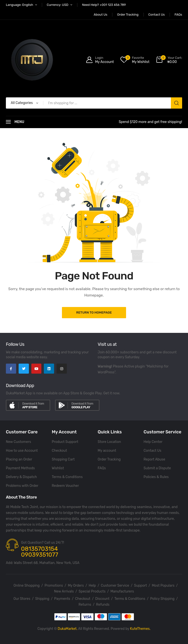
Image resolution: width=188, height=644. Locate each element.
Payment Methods (20, 468)
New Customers (18, 442)
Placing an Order (19, 459)
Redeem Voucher (65, 486)
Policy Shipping (162, 599)
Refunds (103, 605)
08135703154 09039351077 (40, 552)
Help (92, 586)
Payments (62, 599)
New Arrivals (64, 591)
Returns (85, 605)
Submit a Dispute (157, 468)
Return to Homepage (94, 312)
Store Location (109, 442)
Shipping (42, 599)
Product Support (65, 442)
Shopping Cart (63, 459)
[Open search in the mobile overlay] (94, 103)
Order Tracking (109, 459)
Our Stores (22, 599)
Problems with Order (22, 486)
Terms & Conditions (67, 477)
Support (141, 586)
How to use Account (22, 451)
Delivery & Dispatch (21, 477)
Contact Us (153, 451)
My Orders (76, 586)
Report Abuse (154, 459)
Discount (102, 599)
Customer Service (115, 586)
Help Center (153, 442)
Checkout (59, 451)
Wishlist (58, 468)
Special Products (92, 591)
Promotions (54, 586)
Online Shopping (27, 586)
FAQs (102, 468)
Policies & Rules (156, 477)
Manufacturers (122, 591)
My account (107, 451)
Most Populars (163, 586)
